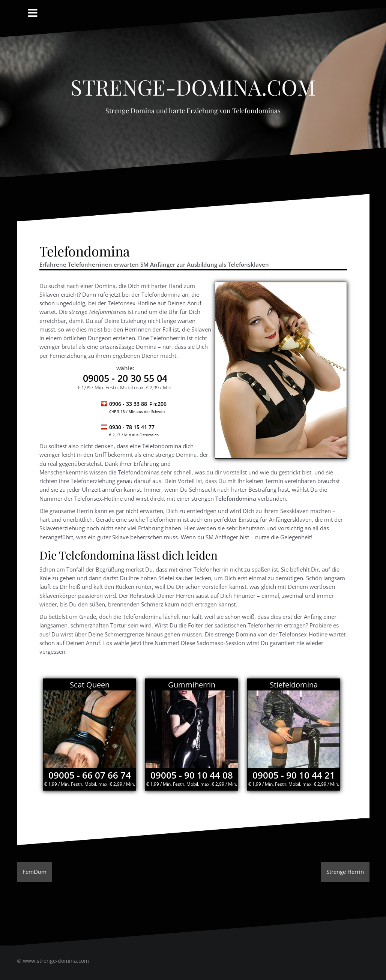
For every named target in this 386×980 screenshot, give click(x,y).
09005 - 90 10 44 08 (192, 775)
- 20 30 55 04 (125, 378)
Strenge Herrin (345, 872)
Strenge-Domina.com (193, 83)
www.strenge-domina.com (56, 961)
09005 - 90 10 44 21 (294, 775)
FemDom (35, 872)
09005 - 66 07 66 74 (90, 775)
